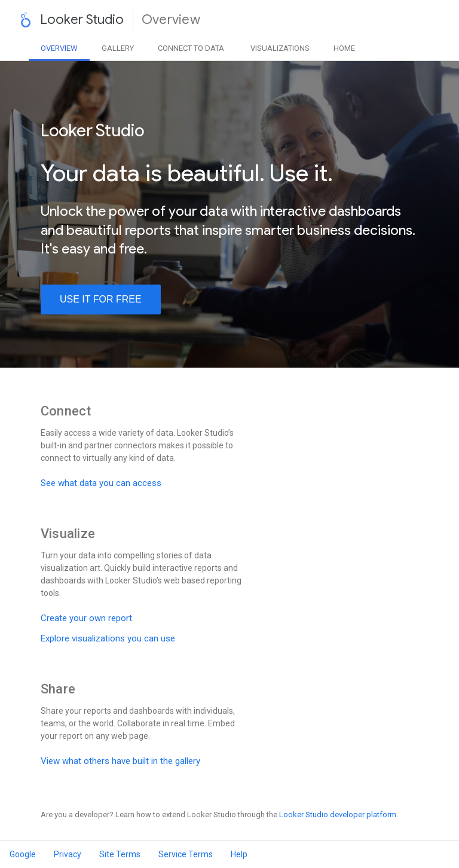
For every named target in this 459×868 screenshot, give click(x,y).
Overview (59, 48)
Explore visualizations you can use (108, 638)
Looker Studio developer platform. (339, 814)
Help (239, 854)
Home (344, 48)
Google (23, 854)
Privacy (68, 854)
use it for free (101, 299)
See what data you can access (101, 483)
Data (191, 48)
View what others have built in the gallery (120, 761)
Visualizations (280, 48)
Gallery (118, 48)
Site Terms (120, 854)
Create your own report (86, 618)
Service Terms (186, 854)
